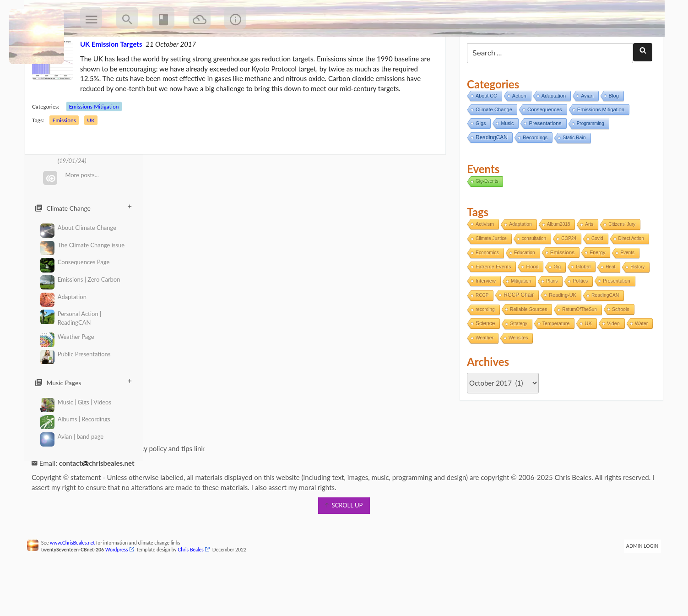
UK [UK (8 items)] (586, 359)
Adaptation (63, 297)
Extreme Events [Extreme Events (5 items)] (491, 302)
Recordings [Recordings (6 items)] (533, 173)
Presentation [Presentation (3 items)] (615, 316)
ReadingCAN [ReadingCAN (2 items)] (603, 330)
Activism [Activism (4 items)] (483, 259)
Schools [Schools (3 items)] (619, 344)
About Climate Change (78, 228)
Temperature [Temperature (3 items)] (554, 359)
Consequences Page (75, 262)
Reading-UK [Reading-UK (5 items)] (561, 330)
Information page (67, 484)
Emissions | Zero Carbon (80, 280)
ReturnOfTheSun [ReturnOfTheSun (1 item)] (578, 345)
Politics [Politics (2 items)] (578, 316)
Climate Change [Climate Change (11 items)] (492, 145)
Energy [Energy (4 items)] (596, 288)
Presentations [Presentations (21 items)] (543, 158)
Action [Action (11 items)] (517, 131)
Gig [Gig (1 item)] (555, 302)
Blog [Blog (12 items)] (612, 131)
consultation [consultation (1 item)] (532, 274)
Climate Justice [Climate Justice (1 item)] (489, 274)
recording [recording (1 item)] (483, 345)
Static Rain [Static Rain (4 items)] (572, 173)
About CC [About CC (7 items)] (485, 131)
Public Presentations (75, 354)
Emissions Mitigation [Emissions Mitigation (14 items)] (599, 145)
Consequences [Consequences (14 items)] (543, 145)
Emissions (70, 155)
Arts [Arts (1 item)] (587, 259)
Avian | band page (72, 437)
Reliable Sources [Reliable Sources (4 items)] (527, 344)
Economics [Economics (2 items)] (485, 288)
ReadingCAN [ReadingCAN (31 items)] (490, 173)
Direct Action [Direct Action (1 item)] (629, 274)
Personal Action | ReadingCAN (71, 318)
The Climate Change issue (82, 245)
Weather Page (67, 337)
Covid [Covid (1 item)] (596, 274)
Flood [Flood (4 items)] (530, 302)
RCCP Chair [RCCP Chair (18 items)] (517, 330)
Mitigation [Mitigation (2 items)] (519, 316)
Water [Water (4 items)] (480, 373)
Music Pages (83, 382)
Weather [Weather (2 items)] (511, 373)
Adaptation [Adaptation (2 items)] (519, 259)
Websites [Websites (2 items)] (544, 373)
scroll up (344, 540)
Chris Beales (197, 585)
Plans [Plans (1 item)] (550, 316)
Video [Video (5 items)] (612, 359)
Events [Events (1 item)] (626, 288)
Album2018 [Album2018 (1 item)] (557, 259)
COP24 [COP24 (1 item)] (567, 274)
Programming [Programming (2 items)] (589, 159)
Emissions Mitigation (100, 142)
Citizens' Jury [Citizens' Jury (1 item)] (620, 259)
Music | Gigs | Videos (76, 402)
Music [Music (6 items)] (505, 158)
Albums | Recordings (75, 419)
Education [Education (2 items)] (523, 288)
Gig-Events (485, 216)
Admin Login (637, 581)
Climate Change (83, 208)
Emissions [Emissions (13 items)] (561, 287)
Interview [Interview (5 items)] (484, 316)
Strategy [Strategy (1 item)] (517, 359)
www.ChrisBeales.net (78, 578)
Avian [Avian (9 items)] (585, 131)
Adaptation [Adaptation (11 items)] (552, 131)
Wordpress (122, 585)
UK (97, 155)
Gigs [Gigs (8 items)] (479, 158)
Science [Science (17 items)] (483, 359)
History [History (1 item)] (636, 302)
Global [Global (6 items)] (581, 302)
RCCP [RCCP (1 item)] (480, 330)
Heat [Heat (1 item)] (609, 302)
